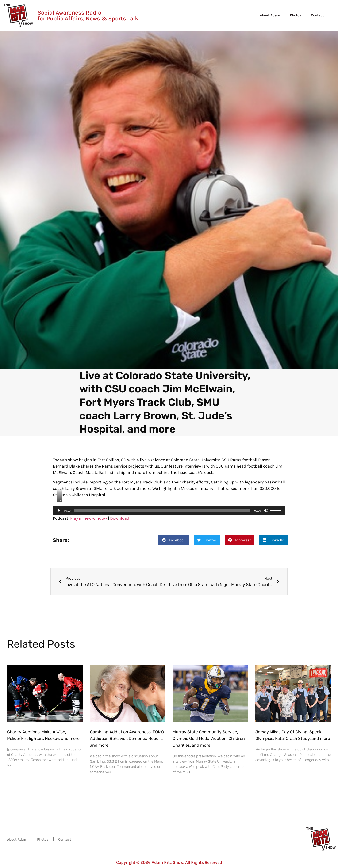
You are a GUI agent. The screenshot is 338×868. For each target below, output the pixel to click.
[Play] (59, 510)
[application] (169, 510)
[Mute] (266, 510)
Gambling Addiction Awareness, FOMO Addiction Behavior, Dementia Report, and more (127, 739)
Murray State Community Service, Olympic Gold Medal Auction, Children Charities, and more (209, 739)
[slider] (163, 510)
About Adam (270, 15)
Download (120, 518)
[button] (174, 540)
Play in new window (89, 518)
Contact (317, 15)
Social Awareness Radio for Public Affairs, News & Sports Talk (88, 15)
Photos (296, 15)
